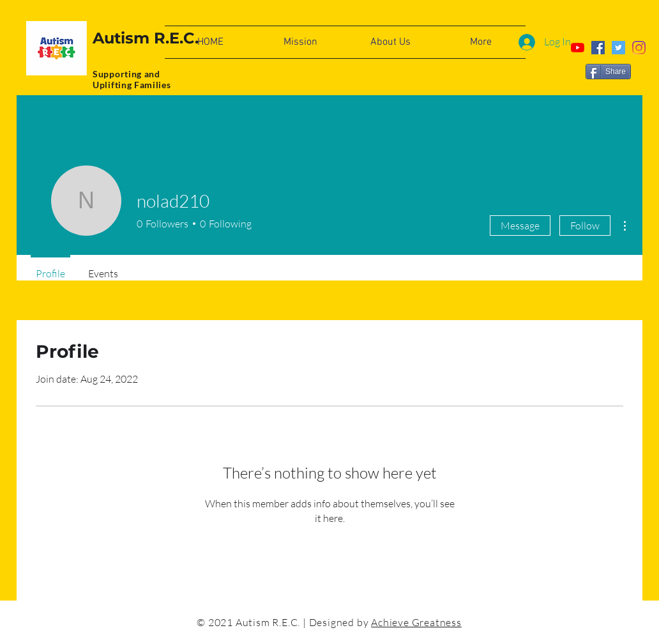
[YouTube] (578, 48)
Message (520, 226)
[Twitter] (618, 48)
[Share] (608, 72)
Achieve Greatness (416, 622)
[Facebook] (598, 48)
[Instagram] (639, 48)
